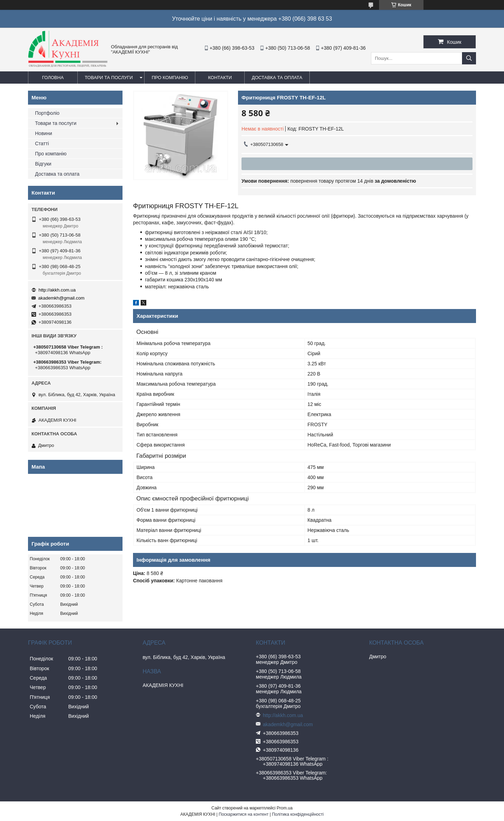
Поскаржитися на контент (244, 814)
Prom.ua (285, 808)
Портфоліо (47, 113)
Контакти (220, 78)
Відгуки (43, 164)
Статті (42, 143)
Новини (44, 133)
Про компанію (170, 78)
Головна (53, 78)
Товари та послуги (109, 78)
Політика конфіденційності (298, 814)
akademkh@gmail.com (61, 298)
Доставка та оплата (277, 78)
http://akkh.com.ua (57, 290)
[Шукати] (469, 58)
